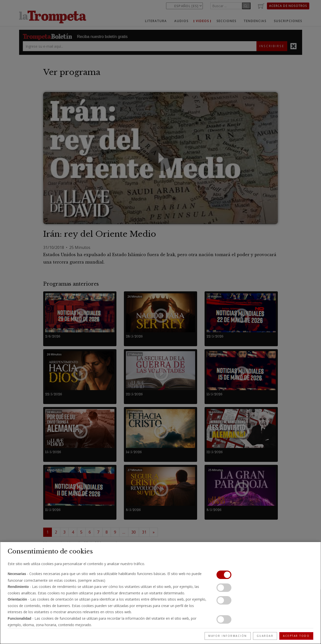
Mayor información (228, 636)
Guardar (265, 636)
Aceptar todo (296, 636)
